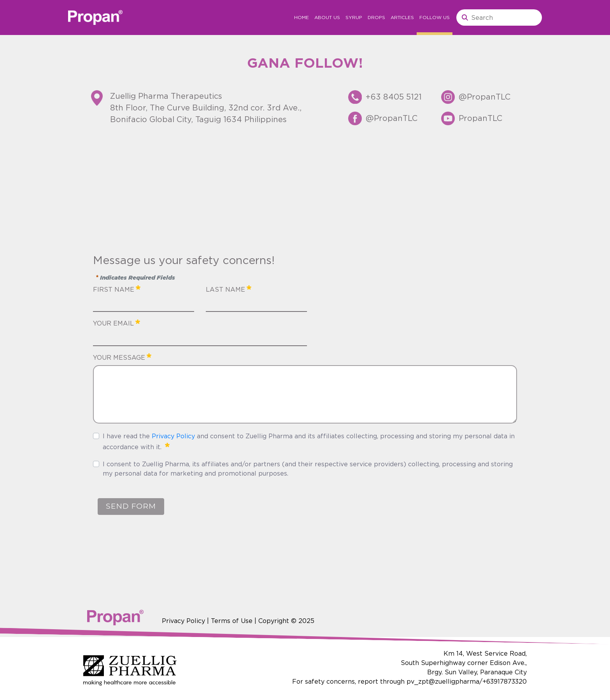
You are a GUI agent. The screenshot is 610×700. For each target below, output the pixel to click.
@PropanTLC (392, 118)
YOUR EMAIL (117, 322)
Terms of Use (232, 621)
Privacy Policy (173, 436)
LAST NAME (229, 289)
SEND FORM (131, 506)
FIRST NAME (117, 289)
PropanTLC (480, 118)
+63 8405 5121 (394, 97)
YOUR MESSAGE (122, 357)
